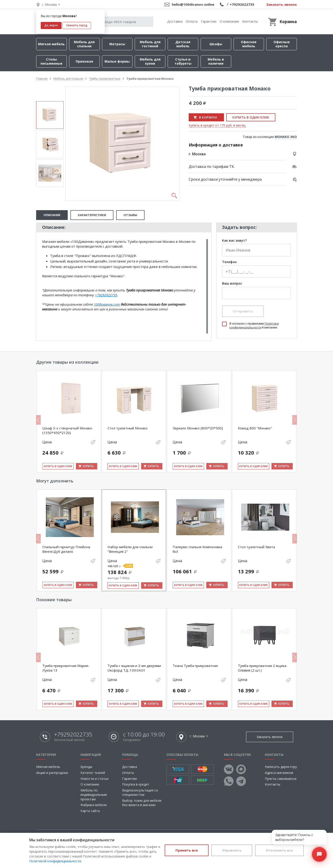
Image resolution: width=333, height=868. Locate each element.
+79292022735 (242, 4)
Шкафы (216, 44)
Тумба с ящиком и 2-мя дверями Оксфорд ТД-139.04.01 (134, 668)
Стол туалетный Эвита (256, 547)
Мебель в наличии (216, 61)
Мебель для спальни (84, 44)
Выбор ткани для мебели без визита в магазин (142, 803)
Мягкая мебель (51, 44)
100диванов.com (107, 304)
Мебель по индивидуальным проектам (94, 795)
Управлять (232, 850)
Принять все (187, 850)
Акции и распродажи (52, 773)
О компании (229, 21)
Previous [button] (38, 420)
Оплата (192, 21)
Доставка (175, 21)
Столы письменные (51, 61)
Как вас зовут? (234, 241)
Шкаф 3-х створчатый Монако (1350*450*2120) (67, 430)
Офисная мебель (249, 44)
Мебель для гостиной (150, 44)
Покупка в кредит (136, 784)
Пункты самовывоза (281, 779)
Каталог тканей (93, 773)
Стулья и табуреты (183, 61)
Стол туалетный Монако (128, 428)
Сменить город (77, 25)
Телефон (229, 262)
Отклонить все (279, 850)
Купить (88, 466)
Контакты (250, 21)
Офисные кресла (282, 44)
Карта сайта (90, 811)
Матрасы (117, 44)
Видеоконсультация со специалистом (140, 793)
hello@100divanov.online (193, 4)
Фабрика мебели (94, 805)
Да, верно (51, 25)
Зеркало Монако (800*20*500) (198, 428)
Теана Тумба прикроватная (195, 666)
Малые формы (117, 61)
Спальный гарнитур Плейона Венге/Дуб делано (66, 549)
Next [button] (295, 420)
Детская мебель (183, 44)
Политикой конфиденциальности (55, 861)
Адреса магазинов (279, 773)
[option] (50, 115)
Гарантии (209, 21)
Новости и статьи (94, 779)
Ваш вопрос (232, 284)
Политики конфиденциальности (254, 325)
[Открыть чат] (319, 854)
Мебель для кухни (150, 61)
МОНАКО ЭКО (286, 137)
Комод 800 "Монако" (255, 428)
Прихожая (84, 61)
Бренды (86, 767)
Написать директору (281, 767)
